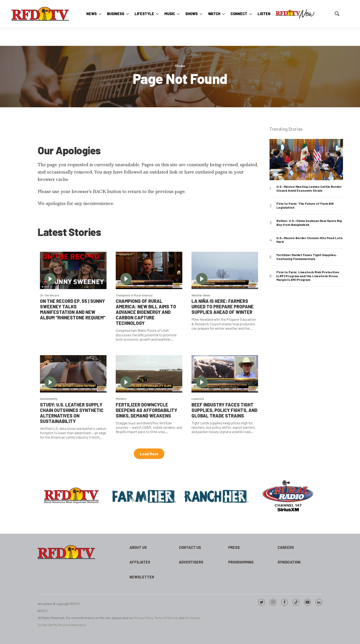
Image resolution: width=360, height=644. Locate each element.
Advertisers (191, 562)
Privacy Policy (143, 618)
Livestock (198, 399)
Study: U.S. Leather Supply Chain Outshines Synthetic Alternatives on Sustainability (72, 413)
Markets (121, 399)
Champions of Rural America (134, 295)
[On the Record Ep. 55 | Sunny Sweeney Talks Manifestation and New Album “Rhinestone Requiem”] (73, 270)
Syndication (289, 562)
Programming (241, 562)
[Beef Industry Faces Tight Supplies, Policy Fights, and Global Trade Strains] (225, 374)
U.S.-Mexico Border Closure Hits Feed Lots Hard (309, 240)
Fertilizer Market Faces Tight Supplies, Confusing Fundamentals (307, 257)
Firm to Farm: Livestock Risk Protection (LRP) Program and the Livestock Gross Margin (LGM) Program (308, 276)
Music (170, 14)
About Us (138, 547)
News (91, 14)
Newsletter (142, 577)
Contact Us (190, 547)
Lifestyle (144, 14)
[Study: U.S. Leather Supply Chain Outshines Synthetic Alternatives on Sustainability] (73, 374)
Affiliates (140, 562)
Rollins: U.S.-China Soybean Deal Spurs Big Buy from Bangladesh (309, 223)
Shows (191, 14)
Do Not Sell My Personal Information (62, 625)
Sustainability (49, 399)
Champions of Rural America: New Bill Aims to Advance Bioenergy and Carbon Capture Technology (146, 312)
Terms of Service (166, 618)
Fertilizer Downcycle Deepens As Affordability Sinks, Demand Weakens (146, 410)
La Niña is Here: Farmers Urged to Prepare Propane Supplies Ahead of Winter (223, 307)
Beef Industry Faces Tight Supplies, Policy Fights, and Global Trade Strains (224, 410)
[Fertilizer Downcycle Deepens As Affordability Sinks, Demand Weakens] (149, 374)
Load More (149, 454)
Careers (286, 547)
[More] (100, 14)
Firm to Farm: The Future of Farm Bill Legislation (305, 206)
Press (234, 547)
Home (180, 66)
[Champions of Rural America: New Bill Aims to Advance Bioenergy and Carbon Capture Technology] (149, 270)
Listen (264, 14)
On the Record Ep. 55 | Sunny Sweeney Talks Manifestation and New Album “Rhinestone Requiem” (73, 309)
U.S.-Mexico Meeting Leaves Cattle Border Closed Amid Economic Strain (309, 189)
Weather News (201, 295)
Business (116, 14)
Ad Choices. (193, 618)
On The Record (49, 295)
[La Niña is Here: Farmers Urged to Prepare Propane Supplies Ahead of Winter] (225, 270)
